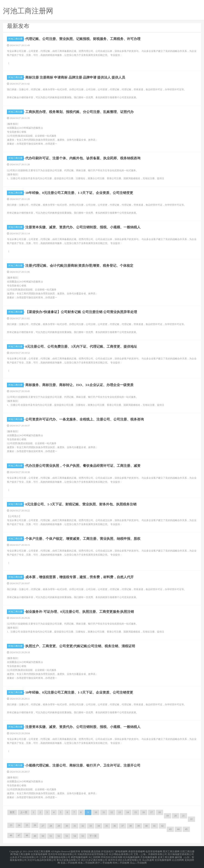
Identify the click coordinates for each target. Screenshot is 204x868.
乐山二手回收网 (138, 861)
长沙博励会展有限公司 (121, 854)
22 (191, 819)
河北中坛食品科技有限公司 (42, 858)
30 (67, 826)
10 (96, 812)
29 (59, 826)
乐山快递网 (148, 858)
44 (178, 829)
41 (154, 826)
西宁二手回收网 (104, 861)
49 (35, 836)
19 (168, 816)
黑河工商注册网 (171, 851)
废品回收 (96, 851)
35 (107, 826)
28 (51, 826)
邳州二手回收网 (121, 861)
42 (162, 826)
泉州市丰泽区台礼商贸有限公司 (125, 858)
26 (35, 825)
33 (91, 826)
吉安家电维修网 (39, 854)
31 (75, 826)
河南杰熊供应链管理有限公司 (93, 854)
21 (183, 816)
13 (120, 812)
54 (75, 836)
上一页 (24, 812)
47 (19, 835)
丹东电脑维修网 (149, 856)
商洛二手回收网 (86, 861)
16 (144, 812)
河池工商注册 (16, 39)
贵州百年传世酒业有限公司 (62, 854)
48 (27, 835)
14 (128, 812)
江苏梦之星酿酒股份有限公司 (55, 856)
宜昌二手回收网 (69, 861)
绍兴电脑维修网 (131, 856)
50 (43, 836)
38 (130, 826)
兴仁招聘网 (94, 856)
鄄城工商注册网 (22, 854)
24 (19, 825)
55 (83, 836)
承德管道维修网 (136, 851)
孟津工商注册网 (166, 856)
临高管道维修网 (154, 851)
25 (27, 825)
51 (51, 836)
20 (176, 816)
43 (170, 829)
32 (83, 826)
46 (11, 835)
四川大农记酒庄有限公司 (94, 858)
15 (136, 812)
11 (104, 812)
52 (59, 836)
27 (43, 826)
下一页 (93, 836)
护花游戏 (106, 851)
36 (115, 826)
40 (146, 826)
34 (99, 826)
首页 (12, 812)
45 (186, 829)
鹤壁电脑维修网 (79, 856)
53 (67, 836)
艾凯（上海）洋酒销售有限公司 (150, 854)
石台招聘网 (178, 858)
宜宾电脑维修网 (163, 858)
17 (152, 812)
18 (160, 812)
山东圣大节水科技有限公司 (24, 856)
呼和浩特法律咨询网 (112, 856)
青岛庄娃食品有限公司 (69, 858)
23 (11, 825)
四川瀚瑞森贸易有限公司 (181, 854)
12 (112, 812)
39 (138, 826)
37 (123, 826)
